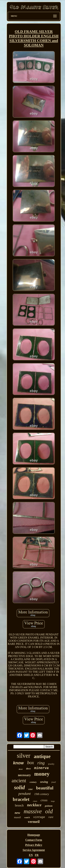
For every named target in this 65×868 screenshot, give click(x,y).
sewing (44, 782)
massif (17, 817)
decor (21, 769)
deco (28, 769)
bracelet (21, 799)
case (30, 789)
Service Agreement (34, 850)
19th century (42, 794)
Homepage (34, 835)
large (53, 801)
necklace (34, 805)
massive (33, 811)
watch (27, 817)
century (33, 782)
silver (24, 756)
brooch (19, 805)
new (18, 813)
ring (41, 763)
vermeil (34, 822)
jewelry (51, 764)
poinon (49, 806)
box (31, 763)
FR (37, 855)
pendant (25, 794)
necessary (24, 775)
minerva (41, 768)
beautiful (45, 788)
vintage (39, 817)
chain (35, 801)
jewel (54, 782)
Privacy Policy (34, 845)
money (42, 774)
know (18, 763)
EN (31, 855)
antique (42, 756)
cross (44, 800)
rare (51, 817)
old (49, 811)
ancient (19, 781)
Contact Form (34, 840)
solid (19, 787)
